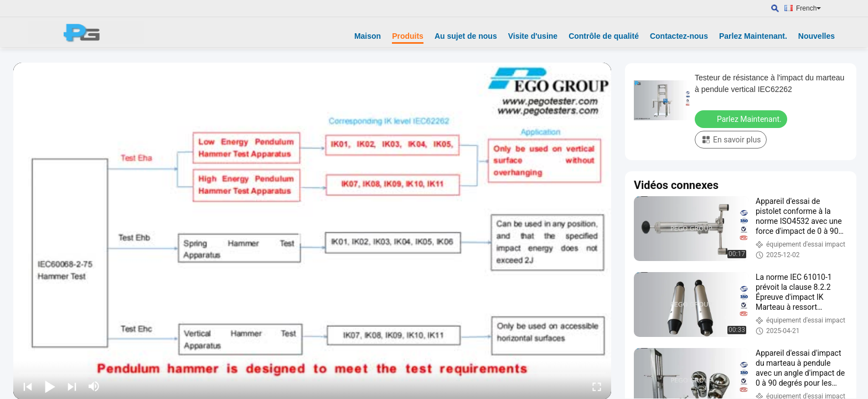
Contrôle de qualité (604, 36)
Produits (408, 36)
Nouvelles (817, 36)
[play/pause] (50, 386)
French (808, 8)
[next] (72, 386)
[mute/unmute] (94, 386)
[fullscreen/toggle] (597, 386)
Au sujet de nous (466, 36)
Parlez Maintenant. (753, 36)
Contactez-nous (679, 36)
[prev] (28, 386)
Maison (368, 36)
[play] (312, 231)
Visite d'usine (533, 36)
